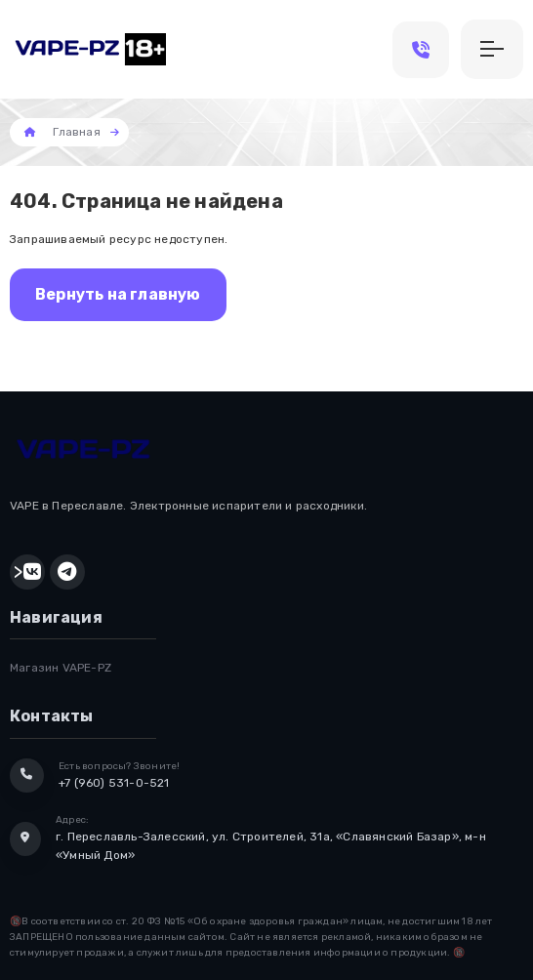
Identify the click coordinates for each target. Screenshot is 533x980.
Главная (76, 132)
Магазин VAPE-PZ (61, 668)
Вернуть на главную (118, 294)
